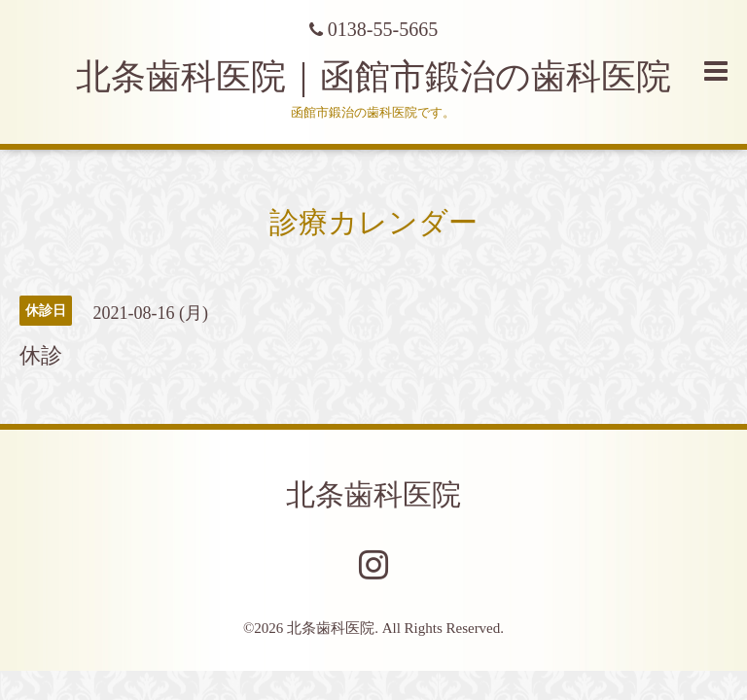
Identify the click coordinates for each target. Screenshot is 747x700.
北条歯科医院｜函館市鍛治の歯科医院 (391, 77)
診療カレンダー (373, 222)
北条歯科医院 (373, 494)
